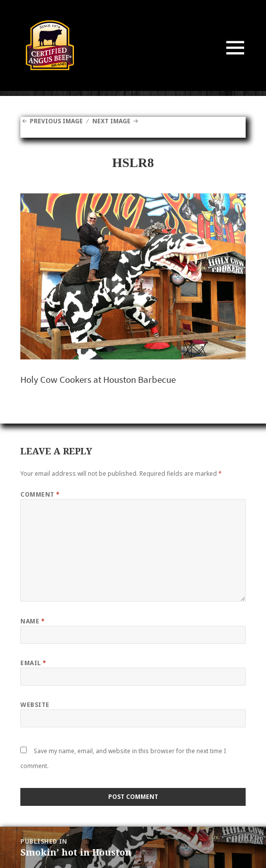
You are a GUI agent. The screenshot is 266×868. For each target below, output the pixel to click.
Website (35, 705)
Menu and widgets (235, 58)
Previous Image (56, 121)
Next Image (111, 121)
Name (33, 621)
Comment (40, 494)
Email (33, 663)
